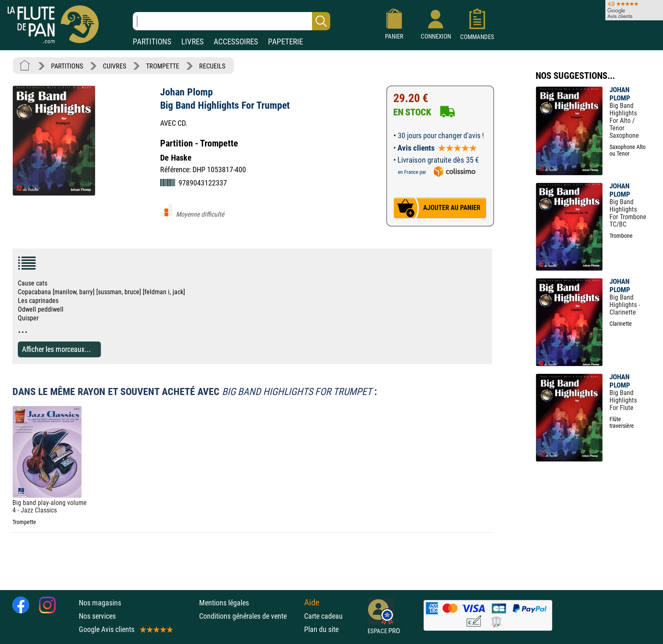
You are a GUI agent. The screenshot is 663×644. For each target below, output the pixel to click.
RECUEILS (212, 66)
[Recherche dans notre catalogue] (232, 21)
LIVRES (193, 42)
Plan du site (321, 629)
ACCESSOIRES (236, 42)
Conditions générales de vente (250, 616)
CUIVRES (115, 66)
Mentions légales (224, 603)
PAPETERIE (285, 42)
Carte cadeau (323, 616)
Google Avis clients (125, 629)
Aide (312, 603)
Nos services (97, 616)
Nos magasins (100, 603)
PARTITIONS (152, 42)
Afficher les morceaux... (56, 349)
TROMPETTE (163, 66)
